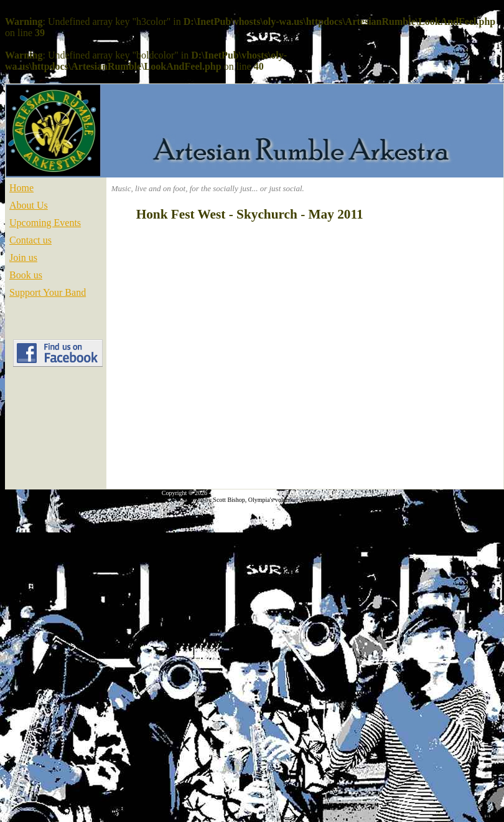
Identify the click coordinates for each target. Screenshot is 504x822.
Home (21, 188)
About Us (29, 205)
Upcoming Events (45, 223)
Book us (26, 275)
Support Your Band (48, 292)
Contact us (30, 240)
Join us (23, 257)
